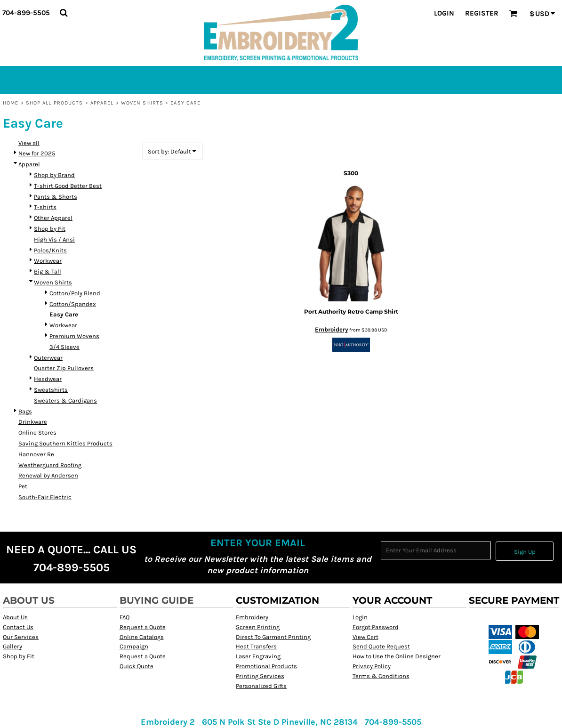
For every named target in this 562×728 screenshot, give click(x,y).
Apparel (102, 103)
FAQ (124, 617)
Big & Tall (48, 271)
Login (444, 13)
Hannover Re (36, 454)
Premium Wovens (74, 336)
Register (482, 13)
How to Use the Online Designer (397, 656)
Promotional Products (266, 666)
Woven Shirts (142, 103)
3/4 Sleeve (64, 347)
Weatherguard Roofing (50, 465)
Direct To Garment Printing (273, 637)
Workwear (48, 261)
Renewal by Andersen (48, 475)
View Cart (365, 637)
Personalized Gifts (261, 686)
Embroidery (332, 329)
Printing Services (260, 676)
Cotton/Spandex (73, 304)
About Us (15, 617)
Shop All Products (55, 103)
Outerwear (48, 358)
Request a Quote (143, 627)
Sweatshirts (51, 390)
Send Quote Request (381, 646)
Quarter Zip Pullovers (64, 368)
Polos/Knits (50, 250)
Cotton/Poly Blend (75, 293)
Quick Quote (136, 666)
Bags (25, 411)
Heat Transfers (256, 646)
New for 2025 (37, 153)
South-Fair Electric (45, 497)
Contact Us (18, 627)
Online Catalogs (142, 637)
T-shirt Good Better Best (68, 186)
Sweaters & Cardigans (65, 400)
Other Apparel (53, 218)
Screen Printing (258, 627)
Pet (23, 486)
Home (11, 103)
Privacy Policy (372, 666)
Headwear (48, 379)
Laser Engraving (258, 656)
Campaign (134, 646)
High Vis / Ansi (54, 239)
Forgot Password (376, 627)
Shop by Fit (50, 229)
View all (29, 143)
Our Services (21, 637)
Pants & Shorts (56, 197)
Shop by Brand (54, 175)
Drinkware (33, 422)
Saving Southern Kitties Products (65, 443)
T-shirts (45, 207)
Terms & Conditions (381, 676)
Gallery (12, 646)
